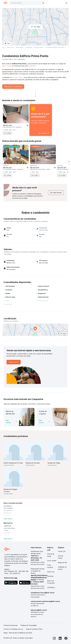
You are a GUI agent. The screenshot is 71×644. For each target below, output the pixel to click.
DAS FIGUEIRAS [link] (8, 508)
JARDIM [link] (6, 531)
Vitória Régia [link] (7, 515)
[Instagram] (54, 639)
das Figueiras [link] (8, 506)
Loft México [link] (51, 587)
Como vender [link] (52, 561)
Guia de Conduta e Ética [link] (34, 629)
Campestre (32, 66)
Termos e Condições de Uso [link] (13, 629)
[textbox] (27, 3)
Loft (3, 47)
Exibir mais (8, 519)
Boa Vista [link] (6, 535)
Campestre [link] (7, 533)
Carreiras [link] (50, 576)
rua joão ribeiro (17, 77)
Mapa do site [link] (62, 563)
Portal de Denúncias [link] (11, 625)
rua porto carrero (9, 465)
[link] (41, 120)
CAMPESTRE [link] (7, 526)
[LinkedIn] (60, 639)
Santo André (7, 66)
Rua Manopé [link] (7, 513)
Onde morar (10, 47)
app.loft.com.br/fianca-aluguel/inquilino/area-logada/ (39, 577)
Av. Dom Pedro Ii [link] (8, 511)
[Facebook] (66, 639)
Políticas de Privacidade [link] (28, 625)
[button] (35, 330)
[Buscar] (43, 3)
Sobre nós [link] (51, 572)
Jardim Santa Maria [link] (9, 528)
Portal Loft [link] (62, 551)
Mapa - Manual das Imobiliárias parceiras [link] (18, 633)
